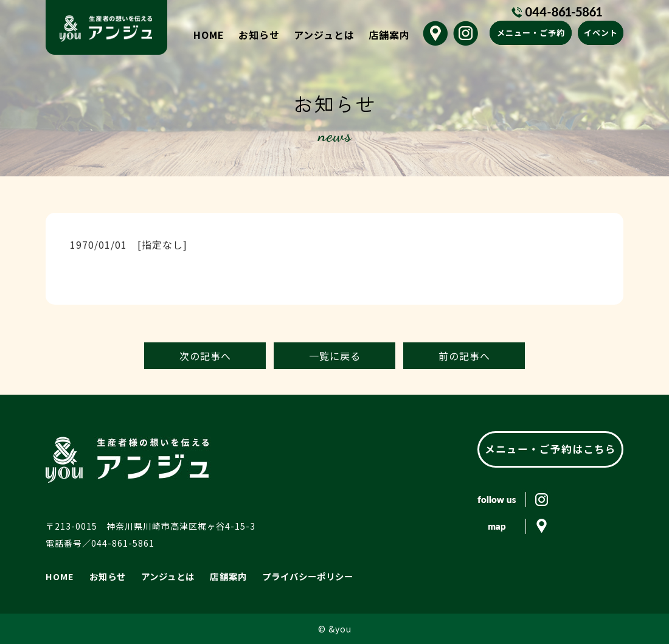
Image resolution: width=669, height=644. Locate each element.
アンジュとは (324, 35)
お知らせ (259, 35)
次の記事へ (205, 356)
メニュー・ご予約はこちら (550, 449)
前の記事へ (464, 356)
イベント (601, 33)
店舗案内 (389, 35)
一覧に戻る (335, 356)
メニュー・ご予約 (531, 33)
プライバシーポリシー (305, 576)
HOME (209, 35)
